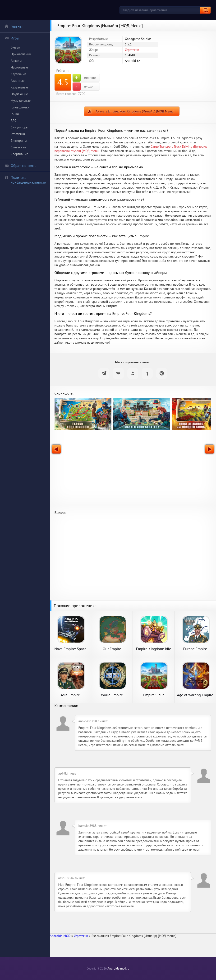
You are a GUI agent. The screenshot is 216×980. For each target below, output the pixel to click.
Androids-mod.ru (118, 968)
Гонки (15, 114)
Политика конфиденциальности (25, 180)
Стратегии (18, 134)
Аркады (16, 61)
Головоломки (20, 107)
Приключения (21, 54)
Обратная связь (20, 166)
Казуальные (19, 87)
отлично (84, 78)
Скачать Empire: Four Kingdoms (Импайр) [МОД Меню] (135, 111)
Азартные (18, 81)
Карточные (18, 74)
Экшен (15, 47)
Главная (14, 26)
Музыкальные (21, 101)
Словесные (18, 147)
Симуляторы (19, 127)
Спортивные (19, 154)
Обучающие (19, 94)
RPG (14, 121)
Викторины (19, 141)
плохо (83, 87)
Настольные (19, 67)
